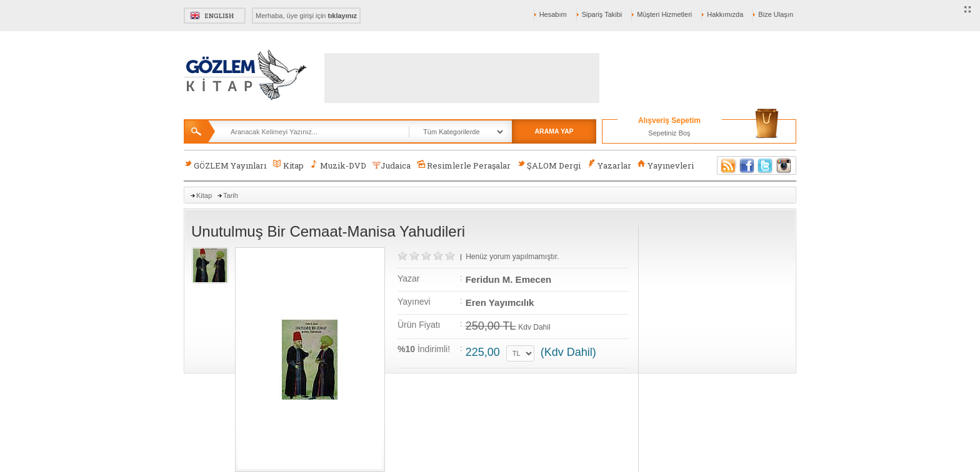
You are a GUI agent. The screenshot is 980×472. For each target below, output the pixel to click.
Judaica (392, 165)
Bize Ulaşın (776, 14)
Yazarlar (609, 165)
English (215, 16)
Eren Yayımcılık (500, 302)
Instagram (784, 165)
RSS (726, 165)
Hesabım (553, 14)
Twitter (766, 165)
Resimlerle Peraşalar (464, 165)
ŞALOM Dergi (549, 165)
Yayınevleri (666, 165)
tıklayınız (342, 16)
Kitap (288, 165)
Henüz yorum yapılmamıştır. (512, 257)
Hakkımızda (725, 14)
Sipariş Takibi (602, 14)
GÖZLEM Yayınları (225, 165)
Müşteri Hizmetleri (664, 14)
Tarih (231, 195)
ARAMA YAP (554, 131)
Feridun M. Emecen (509, 279)
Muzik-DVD (338, 165)
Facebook (747, 165)
